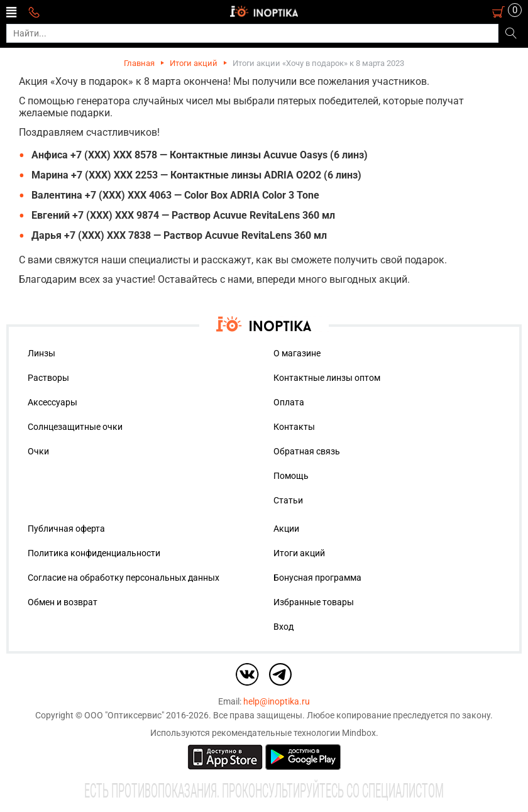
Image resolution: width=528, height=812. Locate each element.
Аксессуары (52, 402)
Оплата (289, 402)
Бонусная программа (317, 578)
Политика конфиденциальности (94, 553)
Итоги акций (194, 63)
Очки (38, 451)
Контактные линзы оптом (327, 378)
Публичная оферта (66, 529)
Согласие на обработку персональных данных (124, 578)
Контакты (294, 427)
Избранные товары (314, 602)
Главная (139, 63)
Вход (283, 627)
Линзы (41, 353)
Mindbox (359, 733)
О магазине (297, 353)
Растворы (48, 378)
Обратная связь (307, 451)
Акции (286, 529)
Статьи (288, 500)
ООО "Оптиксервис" (124, 715)
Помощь (291, 476)
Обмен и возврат (63, 602)
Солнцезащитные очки (75, 427)
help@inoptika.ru (277, 701)
